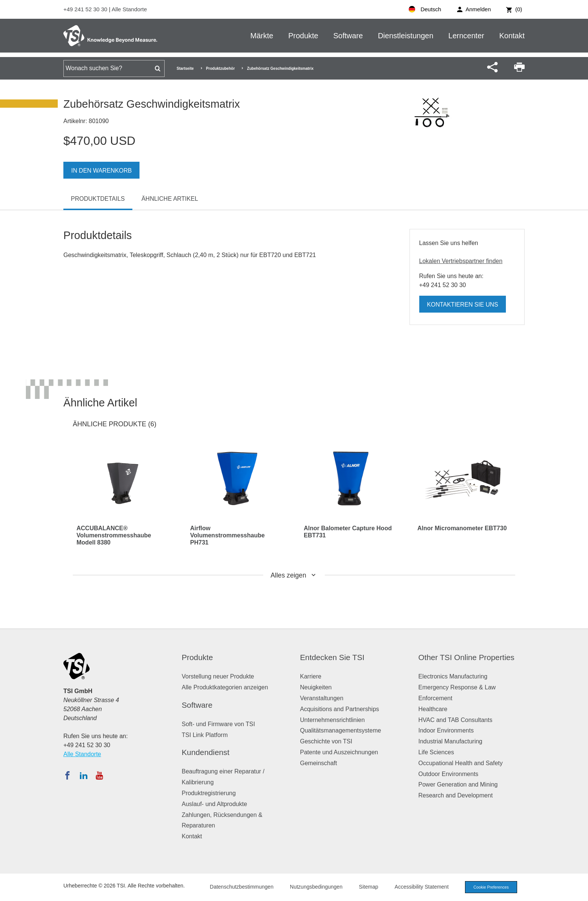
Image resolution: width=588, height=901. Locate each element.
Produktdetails (98, 199)
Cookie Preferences (490, 887)
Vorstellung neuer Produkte (218, 676)
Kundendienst (206, 752)
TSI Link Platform (205, 735)
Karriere (311, 676)
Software (348, 36)
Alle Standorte (129, 9)
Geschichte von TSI (326, 741)
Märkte (262, 36)
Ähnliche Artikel (170, 199)
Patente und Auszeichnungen (339, 752)
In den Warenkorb (102, 171)
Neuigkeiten (316, 687)
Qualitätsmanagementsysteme (340, 730)
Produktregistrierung (209, 793)
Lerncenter (466, 36)
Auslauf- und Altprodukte (214, 804)
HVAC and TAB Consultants (455, 720)
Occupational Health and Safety (461, 763)
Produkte (303, 36)
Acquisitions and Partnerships (340, 709)
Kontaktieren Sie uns (463, 305)
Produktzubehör (220, 68)
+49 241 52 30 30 (86, 9)
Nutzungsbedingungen (314, 887)
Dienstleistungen (406, 36)
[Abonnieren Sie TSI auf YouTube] (99, 775)
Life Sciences (436, 752)
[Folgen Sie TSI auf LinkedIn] (84, 775)
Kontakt (512, 36)
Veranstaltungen (322, 698)
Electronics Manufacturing (453, 676)
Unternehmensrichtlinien (332, 720)
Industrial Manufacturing (451, 741)
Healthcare (433, 709)
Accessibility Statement (419, 887)
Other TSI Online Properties (466, 657)
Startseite (185, 68)
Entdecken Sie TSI (332, 657)
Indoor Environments (446, 730)
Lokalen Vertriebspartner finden (461, 261)
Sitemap (366, 887)
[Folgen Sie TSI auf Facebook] (67, 775)
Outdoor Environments (448, 774)
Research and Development (456, 795)
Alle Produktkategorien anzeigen (225, 687)
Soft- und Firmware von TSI (218, 724)
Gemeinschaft (319, 763)
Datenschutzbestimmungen (239, 887)
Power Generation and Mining (458, 784)
